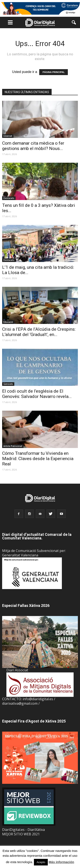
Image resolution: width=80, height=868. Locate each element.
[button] (74, 22)
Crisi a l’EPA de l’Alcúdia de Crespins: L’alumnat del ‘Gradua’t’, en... (39, 332)
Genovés (8, 384)
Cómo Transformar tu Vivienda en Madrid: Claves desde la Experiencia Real (38, 459)
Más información (61, 862)
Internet (8, 136)
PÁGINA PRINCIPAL (54, 72)
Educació (8, 322)
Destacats (9, 198)
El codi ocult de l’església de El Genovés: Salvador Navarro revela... (37, 394)
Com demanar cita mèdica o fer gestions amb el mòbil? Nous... (33, 146)
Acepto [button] (41, 862)
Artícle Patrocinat (13, 446)
